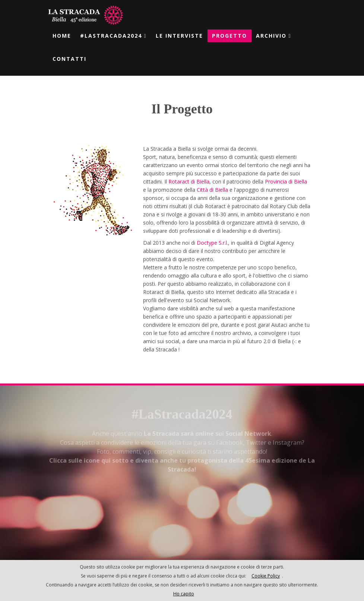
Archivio (274, 36)
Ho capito (184, 594)
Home (62, 36)
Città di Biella (212, 189)
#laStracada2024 (113, 36)
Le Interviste (179, 36)
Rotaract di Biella (189, 181)
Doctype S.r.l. (212, 242)
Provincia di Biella (286, 181)
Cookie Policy (266, 576)
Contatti (69, 59)
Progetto (230, 36)
